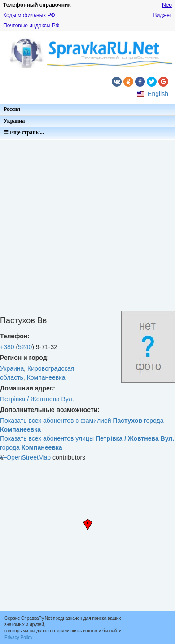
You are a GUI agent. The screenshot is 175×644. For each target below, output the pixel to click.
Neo (167, 5)
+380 (7, 347)
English (158, 94)
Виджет (162, 15)
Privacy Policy (18, 637)
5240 (25, 347)
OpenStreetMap (28, 457)
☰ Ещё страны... (24, 132)
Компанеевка (46, 377)
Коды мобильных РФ (29, 15)
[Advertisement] (84, 227)
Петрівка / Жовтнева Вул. (37, 399)
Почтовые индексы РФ (31, 26)
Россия (12, 109)
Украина (14, 121)
